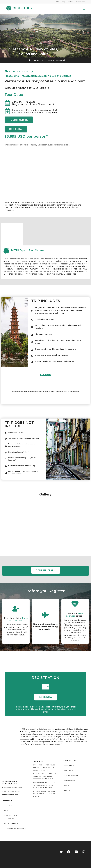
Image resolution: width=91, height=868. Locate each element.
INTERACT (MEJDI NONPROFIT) (15, 828)
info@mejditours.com (11, 791)
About (6, 811)
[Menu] (84, 9)
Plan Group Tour (71, 776)
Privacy (67, 791)
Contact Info (69, 781)
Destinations (69, 766)
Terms (66, 786)
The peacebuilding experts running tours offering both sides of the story (44, 785)
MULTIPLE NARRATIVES (12, 823)
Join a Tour (69, 771)
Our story (8, 806)
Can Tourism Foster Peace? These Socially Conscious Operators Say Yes (44, 767)
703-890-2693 (17, 787)
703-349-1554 (6, 787)
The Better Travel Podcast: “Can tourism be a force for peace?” (45, 794)
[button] (46, 697)
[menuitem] (58, 2)
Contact (70, 2)
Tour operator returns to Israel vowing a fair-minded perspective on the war (45, 776)
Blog (63, 2)
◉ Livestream (80, 2)
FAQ (58, 2)
